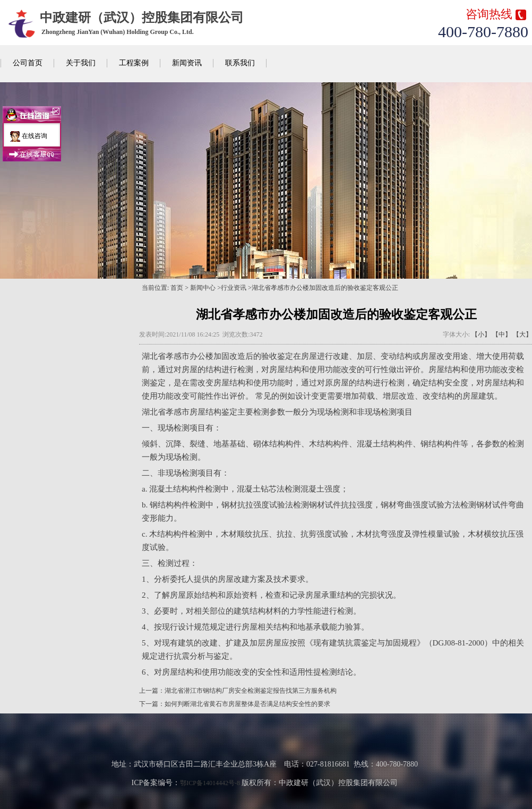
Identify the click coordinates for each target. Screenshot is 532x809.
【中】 (502, 334)
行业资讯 (234, 288)
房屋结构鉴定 (213, 412)
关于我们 (81, 63)
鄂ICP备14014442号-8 (210, 783)
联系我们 (240, 63)
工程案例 (134, 63)
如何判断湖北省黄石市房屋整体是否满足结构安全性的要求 (247, 704)
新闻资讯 (187, 63)
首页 (177, 288)
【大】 (522, 334)
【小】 (481, 334)
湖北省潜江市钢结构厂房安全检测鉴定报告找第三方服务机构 (251, 691)
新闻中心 (203, 288)
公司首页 (28, 63)
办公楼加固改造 (217, 356)
